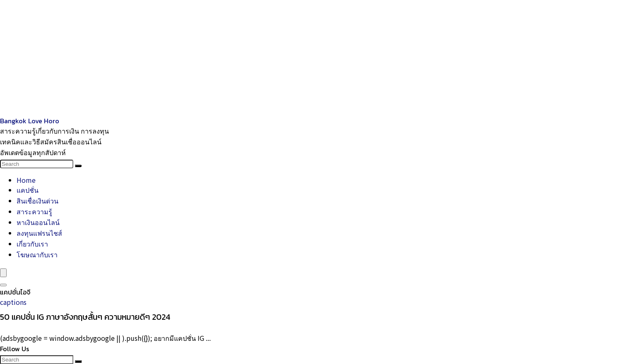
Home (26, 180)
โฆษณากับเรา (37, 254)
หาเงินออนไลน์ (38, 222)
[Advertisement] (249, 58)
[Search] (78, 166)
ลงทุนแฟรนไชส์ (39, 233)
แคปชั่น (28, 190)
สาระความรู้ (34, 211)
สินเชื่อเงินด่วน (37, 201)
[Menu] (3, 273)
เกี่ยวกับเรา (32, 244)
